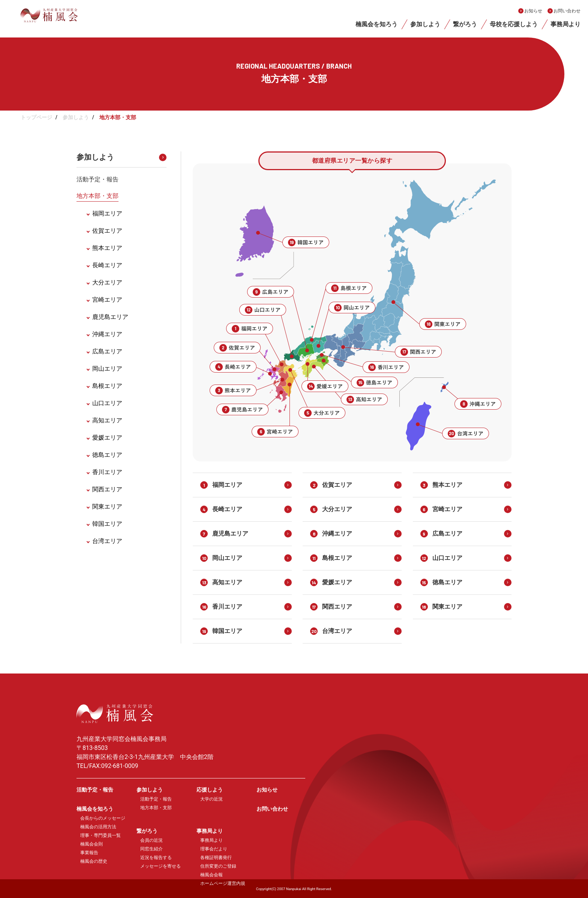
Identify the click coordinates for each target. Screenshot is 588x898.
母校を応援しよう (514, 24)
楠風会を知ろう (376, 24)
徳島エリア (107, 455)
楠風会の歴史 (94, 861)
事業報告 (89, 853)
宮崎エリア (107, 300)
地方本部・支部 (97, 196)
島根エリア (107, 386)
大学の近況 (211, 799)
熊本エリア (107, 248)
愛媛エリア (107, 438)
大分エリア (107, 282)
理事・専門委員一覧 (100, 835)
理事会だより (214, 849)
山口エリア (107, 403)
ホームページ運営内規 (223, 883)
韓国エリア (107, 524)
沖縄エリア (107, 334)
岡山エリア (107, 369)
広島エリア (107, 351)
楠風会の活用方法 (98, 827)
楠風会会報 (211, 875)
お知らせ (533, 11)
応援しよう (210, 790)
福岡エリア (107, 213)
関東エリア (107, 507)
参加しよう (425, 24)
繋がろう (465, 24)
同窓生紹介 (151, 849)
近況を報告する (156, 858)
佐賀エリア (107, 231)
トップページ (36, 117)
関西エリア (107, 489)
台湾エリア (107, 541)
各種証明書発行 (216, 858)
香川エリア (107, 472)
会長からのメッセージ (103, 818)
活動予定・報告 (97, 179)
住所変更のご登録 (218, 866)
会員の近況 (151, 840)
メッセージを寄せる (160, 866)
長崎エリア (107, 265)
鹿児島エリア (110, 317)
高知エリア (107, 420)
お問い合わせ (567, 11)
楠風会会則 (91, 844)
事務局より (565, 24)
